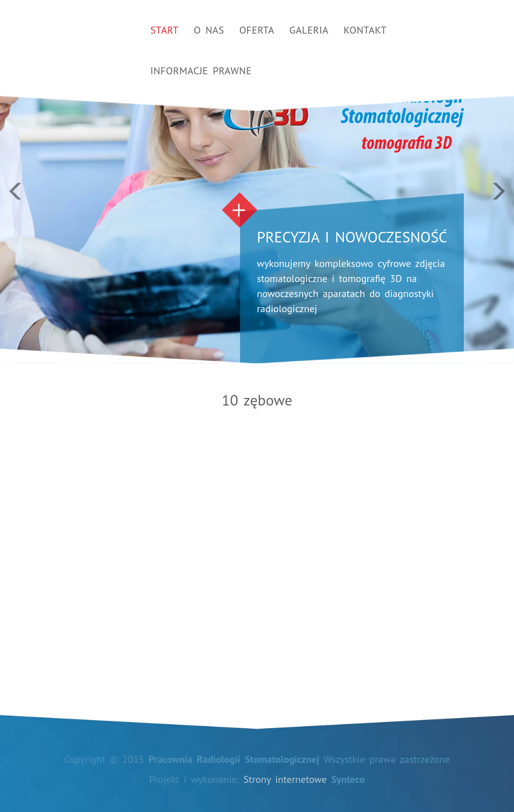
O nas (209, 30)
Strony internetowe (285, 779)
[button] (39, 182)
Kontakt (365, 30)
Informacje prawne (201, 71)
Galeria (309, 30)
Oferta (257, 30)
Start (165, 30)
